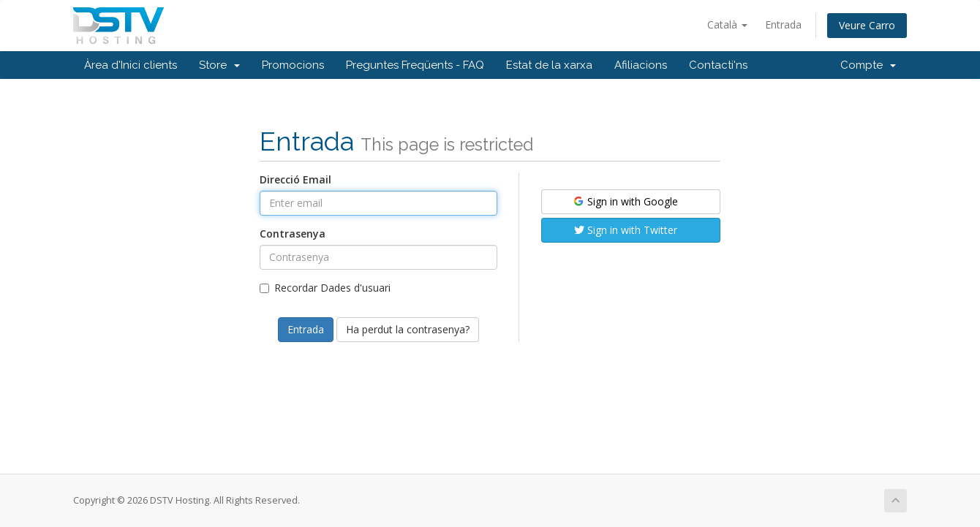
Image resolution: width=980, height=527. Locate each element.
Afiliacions (641, 65)
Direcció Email (295, 179)
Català (727, 24)
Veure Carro (867, 25)
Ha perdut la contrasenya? (408, 329)
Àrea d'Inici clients (131, 65)
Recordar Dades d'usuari (325, 288)
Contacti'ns (718, 65)
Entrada (783, 24)
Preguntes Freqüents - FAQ (415, 65)
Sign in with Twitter (626, 230)
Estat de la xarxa (549, 65)
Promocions (293, 65)
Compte (868, 65)
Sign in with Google (625, 201)
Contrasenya (293, 234)
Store (219, 65)
